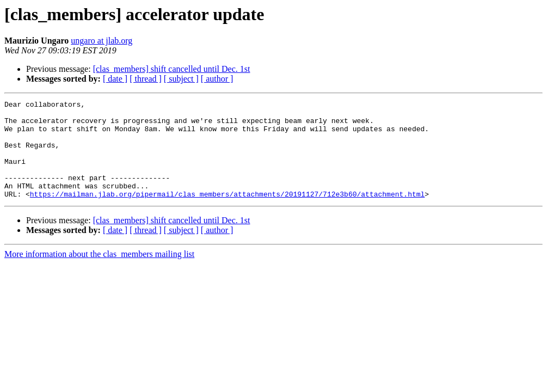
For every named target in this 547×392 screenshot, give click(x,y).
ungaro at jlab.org (102, 41)
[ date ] (115, 79)
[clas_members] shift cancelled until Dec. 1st (172, 69)
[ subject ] (181, 79)
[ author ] (217, 79)
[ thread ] (146, 79)
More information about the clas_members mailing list (99, 274)
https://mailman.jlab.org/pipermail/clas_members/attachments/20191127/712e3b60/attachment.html (227, 213)
